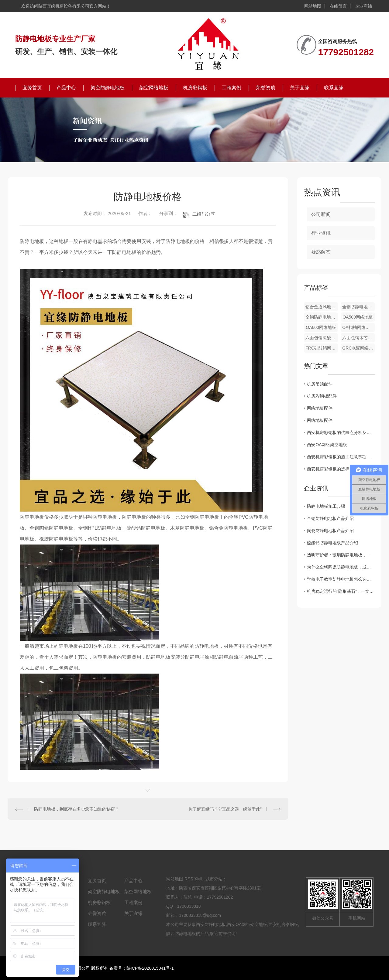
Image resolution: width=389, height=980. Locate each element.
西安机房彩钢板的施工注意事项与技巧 (341, 457)
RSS (189, 879)
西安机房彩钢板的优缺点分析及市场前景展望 (341, 432)
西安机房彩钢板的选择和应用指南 (339, 469)
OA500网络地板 (358, 317)
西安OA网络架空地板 (327, 445)
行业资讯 (321, 233)
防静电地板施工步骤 (326, 506)
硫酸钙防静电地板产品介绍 (332, 543)
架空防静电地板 (108, 88)
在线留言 (338, 6)
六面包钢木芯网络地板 (358, 338)
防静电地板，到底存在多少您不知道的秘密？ (77, 809)
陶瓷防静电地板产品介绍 (330, 531)
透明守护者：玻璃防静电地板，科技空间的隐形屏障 (341, 555)
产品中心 (66, 88)
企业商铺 (363, 6)
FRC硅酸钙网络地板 (322, 348)
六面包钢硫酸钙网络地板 (322, 338)
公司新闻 (321, 214)
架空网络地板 (154, 88)
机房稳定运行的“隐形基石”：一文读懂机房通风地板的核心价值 (341, 591)
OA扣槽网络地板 (358, 327)
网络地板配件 (320, 408)
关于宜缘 (300, 88)
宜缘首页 (32, 88)
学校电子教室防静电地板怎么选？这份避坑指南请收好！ (341, 579)
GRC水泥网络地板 (358, 348)
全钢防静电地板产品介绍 (330, 518)
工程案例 (232, 88)
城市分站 (214, 879)
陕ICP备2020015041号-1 (150, 968)
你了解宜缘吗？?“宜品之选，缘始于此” (225, 809)
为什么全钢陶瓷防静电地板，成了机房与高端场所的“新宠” (341, 567)
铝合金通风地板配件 (322, 307)
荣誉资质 (266, 88)
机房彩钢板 (195, 88)
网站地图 (313, 6)
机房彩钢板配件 (322, 396)
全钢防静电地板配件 (358, 307)
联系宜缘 (334, 88)
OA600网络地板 (321, 327)
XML (199, 879)
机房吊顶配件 (320, 384)
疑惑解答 (321, 252)
